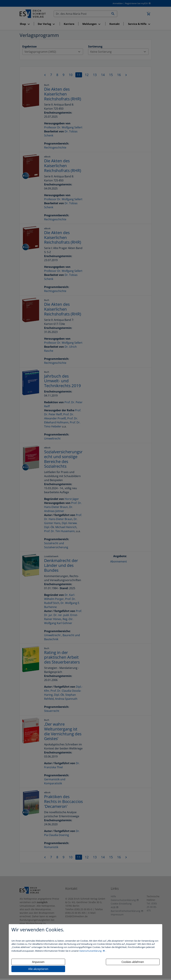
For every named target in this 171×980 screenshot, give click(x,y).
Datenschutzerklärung (91, 951)
